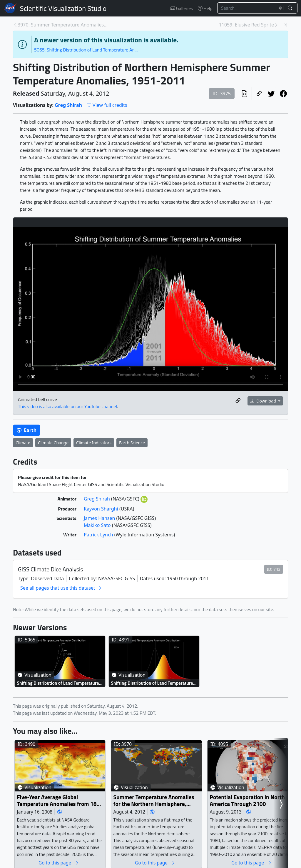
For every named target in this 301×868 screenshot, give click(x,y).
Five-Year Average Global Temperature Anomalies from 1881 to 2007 (60, 800)
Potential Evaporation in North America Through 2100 (247, 800)
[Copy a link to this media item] (238, 401)
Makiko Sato (98, 525)
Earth (27, 430)
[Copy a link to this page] (259, 94)
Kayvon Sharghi (102, 509)
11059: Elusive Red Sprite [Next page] (246, 25)
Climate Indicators (94, 443)
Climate (23, 443)
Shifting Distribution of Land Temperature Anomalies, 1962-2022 (58, 683)
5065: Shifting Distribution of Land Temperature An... (86, 50)
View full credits (107, 105)
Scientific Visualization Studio (63, 8)
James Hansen (100, 518)
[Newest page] (286, 25)
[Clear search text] (280, 8)
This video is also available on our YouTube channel (67, 406)
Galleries (182, 8)
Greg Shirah (68, 105)
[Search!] (291, 8)
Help (205, 8)
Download (264, 401)
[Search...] (246, 8)
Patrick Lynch (99, 535)
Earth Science (132, 443)
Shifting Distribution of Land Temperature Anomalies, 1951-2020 (152, 683)
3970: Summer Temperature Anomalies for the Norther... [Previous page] (63, 25)
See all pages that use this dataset (61, 588)
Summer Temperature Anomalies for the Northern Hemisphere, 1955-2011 (154, 800)
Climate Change (53, 443)
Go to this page (59, 863)
